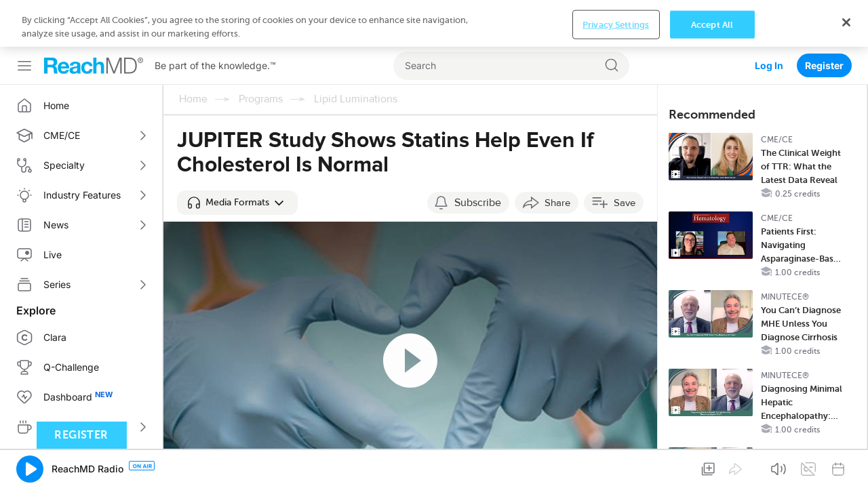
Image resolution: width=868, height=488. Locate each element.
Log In (769, 19)
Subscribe (478, 156)
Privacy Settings (616, 467)
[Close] (846, 464)
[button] (237, 156)
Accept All (712, 467)
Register (824, 19)
